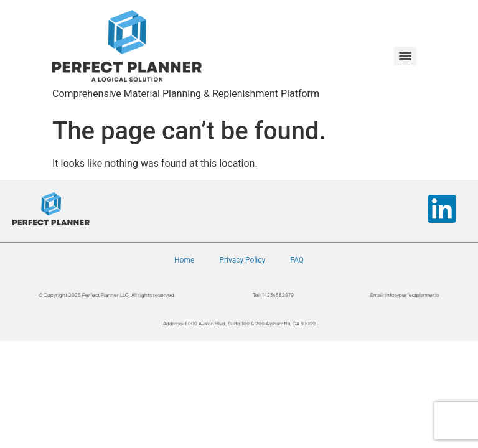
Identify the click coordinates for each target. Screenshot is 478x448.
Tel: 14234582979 (273, 295)
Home (184, 260)
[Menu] (405, 56)
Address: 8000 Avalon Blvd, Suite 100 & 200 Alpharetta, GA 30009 (239, 323)
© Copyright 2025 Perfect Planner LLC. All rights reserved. (107, 295)
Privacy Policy (242, 260)
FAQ (297, 260)
